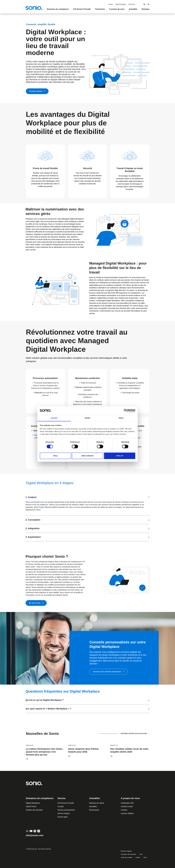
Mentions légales (126, 851)
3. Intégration (33, 528)
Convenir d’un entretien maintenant (109, 672)
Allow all (120, 456)
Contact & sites (127, 806)
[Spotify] (35, 831)
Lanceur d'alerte (127, 813)
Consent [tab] (54, 418)
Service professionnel (66, 810)
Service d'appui (64, 813)
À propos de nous (130, 798)
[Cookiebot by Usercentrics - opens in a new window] (126, 411)
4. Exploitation (33, 537)
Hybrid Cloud (31, 806)
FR (149, 4)
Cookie (138, 857)
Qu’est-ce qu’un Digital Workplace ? (45, 700)
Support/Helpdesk (121, 4)
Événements (94, 810)
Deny (55, 456)
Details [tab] (87, 418)
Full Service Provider (66, 803)
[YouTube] (31, 831)
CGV (141, 854)
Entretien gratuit (37, 91)
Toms (145, 857)
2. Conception (33, 520)
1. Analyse (31, 497)
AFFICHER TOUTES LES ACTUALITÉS (134, 734)
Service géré (63, 817)
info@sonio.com (35, 835)
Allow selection (87, 456)
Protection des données (129, 854)
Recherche (132, 4)
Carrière (111, 4)
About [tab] (121, 418)
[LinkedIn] (27, 831)
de (144, 4)
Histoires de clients (97, 803)
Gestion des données (34, 810)
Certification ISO (127, 803)
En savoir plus (36, 603)
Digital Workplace (33, 803)
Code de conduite (127, 857)
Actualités (93, 806)
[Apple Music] (39, 831)
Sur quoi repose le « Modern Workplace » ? (48, 709)
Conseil (61, 806)
